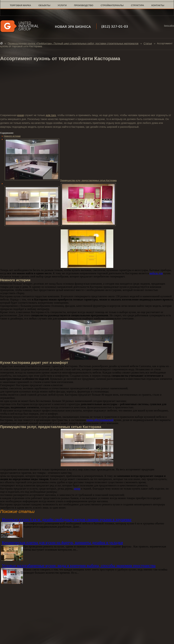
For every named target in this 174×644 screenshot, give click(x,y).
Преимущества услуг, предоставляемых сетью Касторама (61, 180)
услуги (62, 5)
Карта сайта (169, 26)
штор (77, 489)
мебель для (156, 273)
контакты (158, 5)
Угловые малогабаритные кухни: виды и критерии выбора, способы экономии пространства (79, 566)
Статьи (148, 43)
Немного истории (12, 136)
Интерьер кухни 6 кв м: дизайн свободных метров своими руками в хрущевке (67, 520)
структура (137, 5)
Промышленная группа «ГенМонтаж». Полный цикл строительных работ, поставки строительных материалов (73, 43)
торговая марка (20, 5)
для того (51, 115)
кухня (20, 115)
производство (84, 5)
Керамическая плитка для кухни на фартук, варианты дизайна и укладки (62, 543)
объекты (44, 5)
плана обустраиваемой (100, 420)
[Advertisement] (87, 88)
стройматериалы (112, 5)
